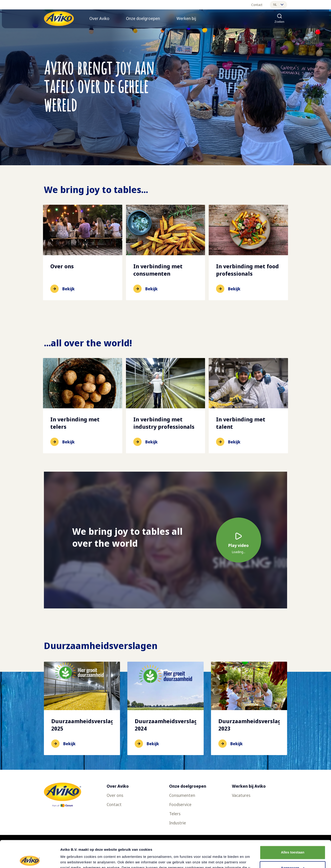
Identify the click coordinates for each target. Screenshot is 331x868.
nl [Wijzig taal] (278, 4)
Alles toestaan (293, 825)
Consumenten (182, 795)
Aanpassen (293, 841)
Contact (257, 5)
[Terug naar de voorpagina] (59, 19)
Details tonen (71, 859)
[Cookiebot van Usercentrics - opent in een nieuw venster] (30, 859)
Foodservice (180, 804)
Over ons (115, 795)
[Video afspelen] (239, 540)
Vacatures (241, 795)
